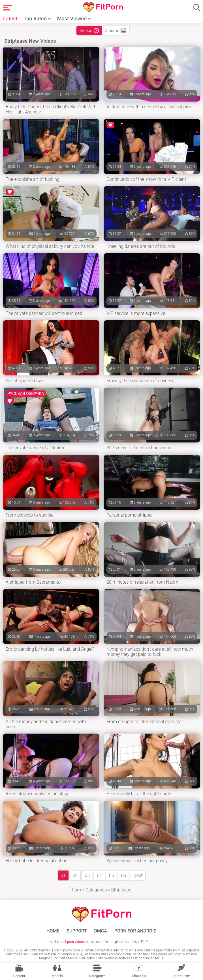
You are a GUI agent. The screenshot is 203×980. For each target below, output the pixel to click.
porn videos (76, 942)
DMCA (101, 931)
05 (112, 875)
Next (138, 875)
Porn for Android (135, 931)
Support (77, 931)
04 (99, 875)
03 (87, 875)
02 (75, 875)
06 (124, 875)
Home (53, 931)
